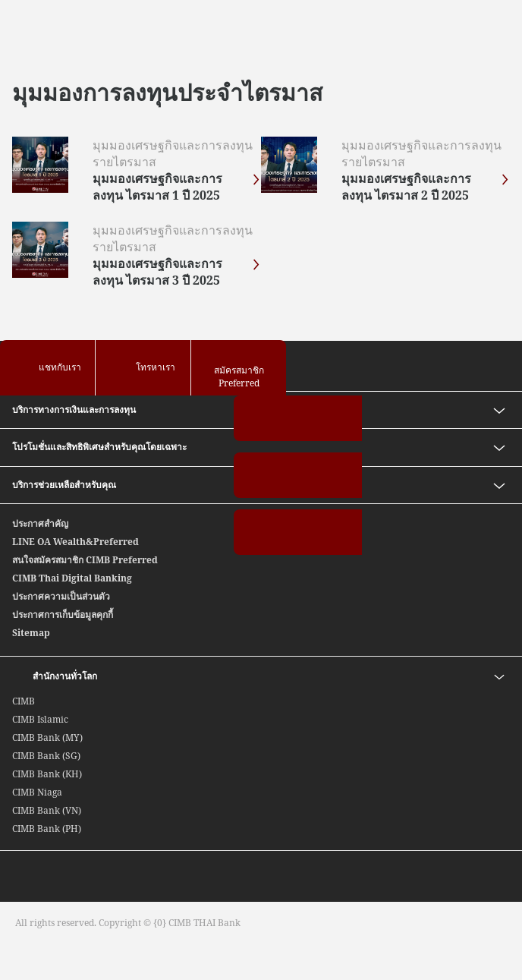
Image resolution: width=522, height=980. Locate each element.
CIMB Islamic (40, 719)
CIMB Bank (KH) (47, 774)
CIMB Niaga (37, 792)
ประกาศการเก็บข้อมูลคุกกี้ (63, 614)
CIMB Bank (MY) (47, 737)
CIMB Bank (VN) (47, 810)
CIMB (24, 701)
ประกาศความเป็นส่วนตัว (61, 596)
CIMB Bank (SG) (46, 756)
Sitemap (31, 633)
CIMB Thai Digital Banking (72, 578)
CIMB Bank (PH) (47, 829)
